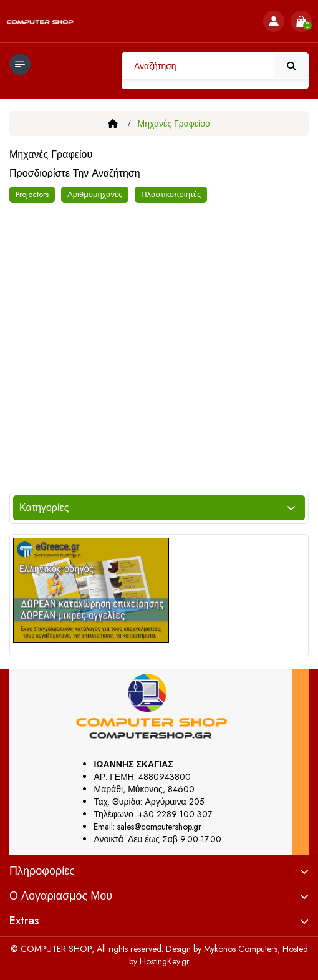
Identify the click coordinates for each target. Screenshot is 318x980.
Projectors (32, 194)
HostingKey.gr (165, 961)
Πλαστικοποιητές (171, 194)
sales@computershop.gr (159, 827)
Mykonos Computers (241, 949)
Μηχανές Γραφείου (174, 124)
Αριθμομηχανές (95, 194)
